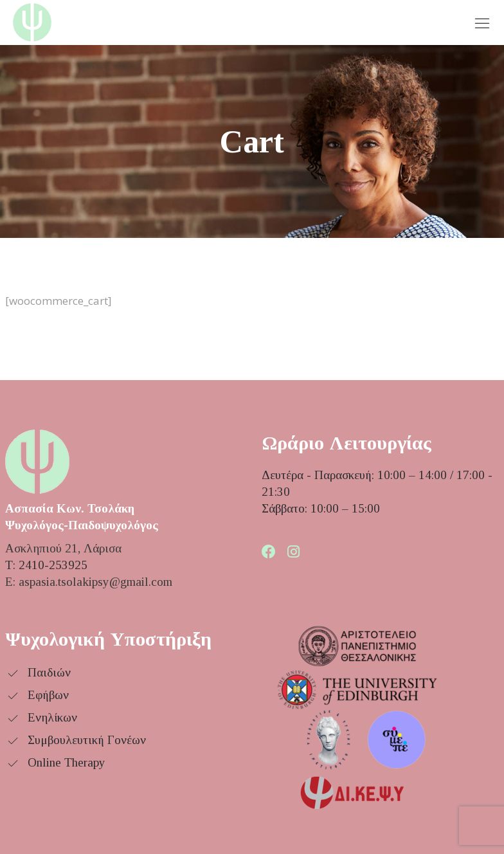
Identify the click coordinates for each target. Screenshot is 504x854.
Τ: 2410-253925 (46, 565)
